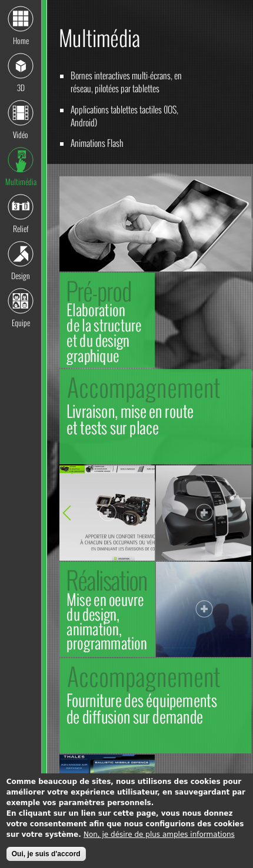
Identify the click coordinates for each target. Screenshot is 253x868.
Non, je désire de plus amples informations (159, 837)
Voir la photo (108, 514)
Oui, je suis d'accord (46, 857)
